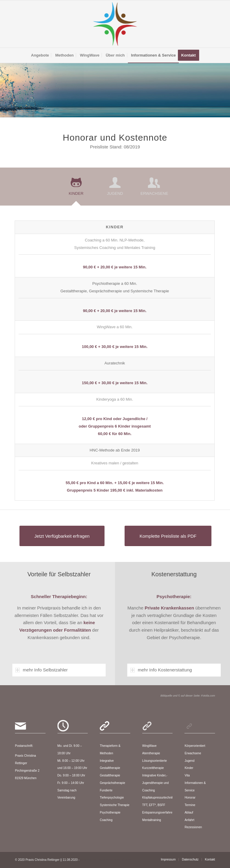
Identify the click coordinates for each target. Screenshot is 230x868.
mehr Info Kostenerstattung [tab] (161, 670)
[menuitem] (40, 55)
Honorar (190, 798)
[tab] (76, 188)
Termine (190, 805)
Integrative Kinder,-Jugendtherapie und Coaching (155, 783)
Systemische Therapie (115, 805)
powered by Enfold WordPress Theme (106, 860)
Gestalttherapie (110, 775)
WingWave (149, 746)
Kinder (189, 768)
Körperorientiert (195, 746)
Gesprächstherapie (112, 783)
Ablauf (189, 812)
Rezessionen (193, 827)
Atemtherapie (151, 753)
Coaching (106, 820)
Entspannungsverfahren (158, 812)
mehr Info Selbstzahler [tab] (41, 670)
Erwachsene (193, 753)
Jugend (189, 761)
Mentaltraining (152, 820)
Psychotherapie (110, 812)
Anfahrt (189, 820)
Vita (187, 775)
